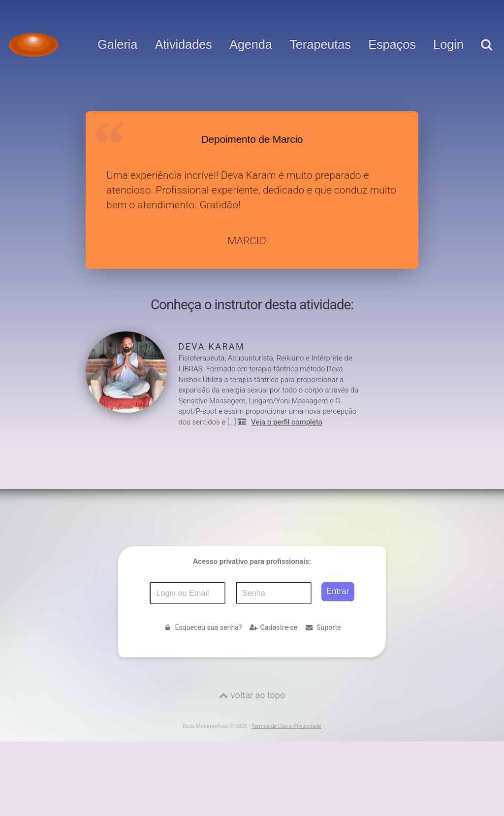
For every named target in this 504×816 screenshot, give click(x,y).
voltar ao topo (258, 695)
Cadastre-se (273, 627)
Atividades (184, 45)
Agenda (251, 45)
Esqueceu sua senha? (202, 627)
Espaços (392, 45)
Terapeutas (320, 45)
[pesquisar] (486, 55)
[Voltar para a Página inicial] (33, 45)
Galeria (117, 45)
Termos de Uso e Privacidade (286, 726)
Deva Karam (212, 346)
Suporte (323, 627)
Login (448, 45)
